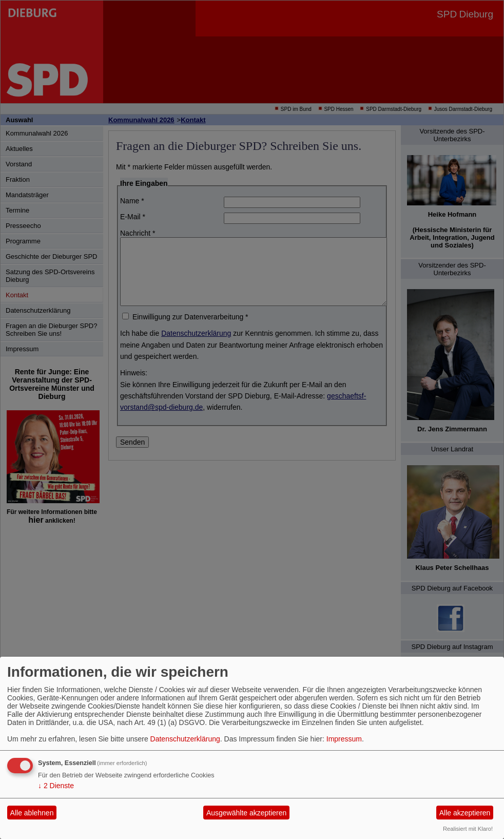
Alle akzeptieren (465, 813)
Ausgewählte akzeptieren (246, 813)
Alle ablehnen (32, 813)
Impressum (344, 739)
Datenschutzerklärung (185, 739)
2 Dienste (56, 786)
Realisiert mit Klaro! (468, 829)
